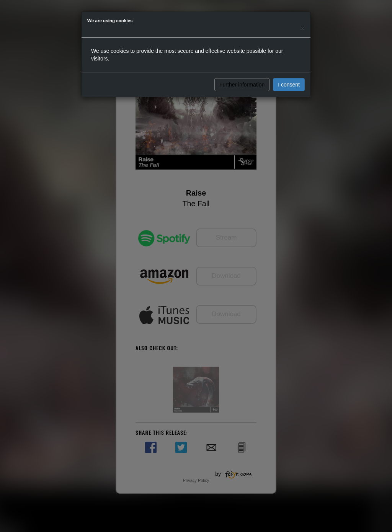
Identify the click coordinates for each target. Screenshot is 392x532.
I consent (289, 85)
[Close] (302, 27)
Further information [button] (242, 85)
